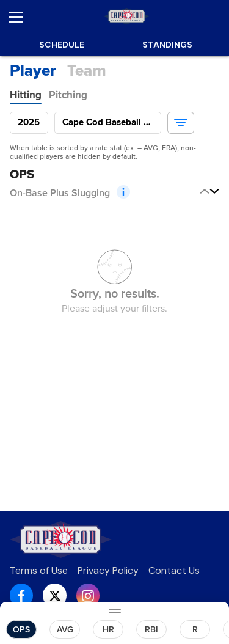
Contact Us (174, 570)
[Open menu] (21, 17)
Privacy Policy (108, 570)
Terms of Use (39, 570)
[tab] (26, 95)
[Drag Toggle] (114, 610)
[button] (181, 123)
